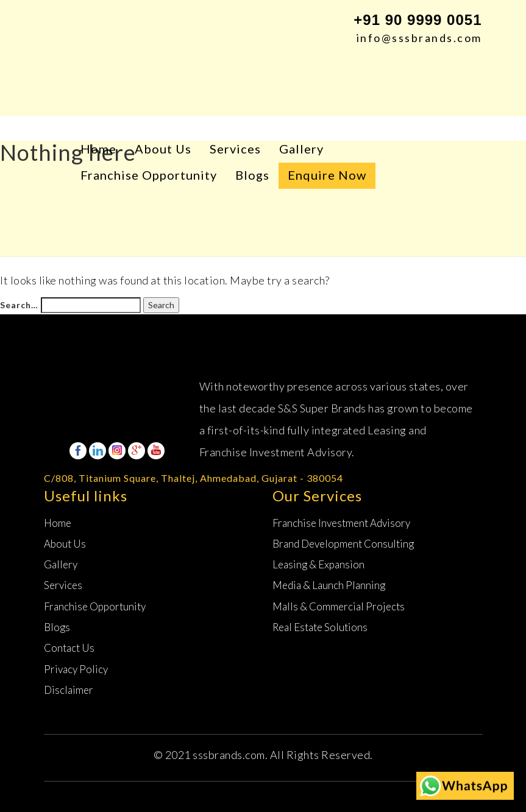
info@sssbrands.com (419, 38)
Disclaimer (69, 690)
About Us (163, 149)
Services (235, 149)
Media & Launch (329, 585)
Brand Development (343, 544)
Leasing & (318, 564)
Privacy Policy (76, 669)
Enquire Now (327, 175)
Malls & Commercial (339, 606)
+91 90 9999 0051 (418, 20)
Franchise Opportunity (149, 175)
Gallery (301, 149)
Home (98, 149)
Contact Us (69, 648)
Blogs (252, 175)
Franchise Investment (341, 523)
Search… (19, 305)
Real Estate (320, 627)
